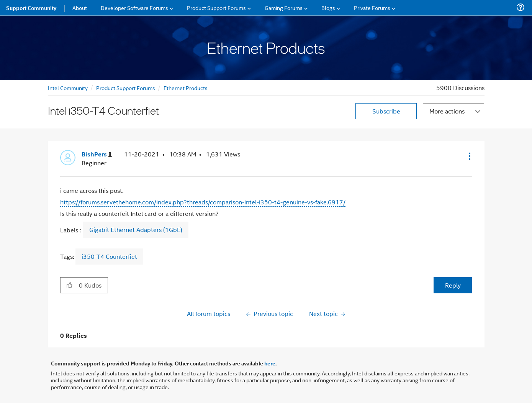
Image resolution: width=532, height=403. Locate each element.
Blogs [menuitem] (328, 7)
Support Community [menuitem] (31, 8)
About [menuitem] (80, 7)
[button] (469, 156)
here (270, 363)
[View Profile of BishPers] (97, 154)
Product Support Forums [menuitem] (216, 7)
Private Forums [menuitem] (372, 7)
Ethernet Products (186, 88)
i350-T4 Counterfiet (109, 256)
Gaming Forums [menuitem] (284, 7)
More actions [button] (447, 111)
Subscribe (386, 111)
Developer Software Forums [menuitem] (134, 7)
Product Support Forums (126, 88)
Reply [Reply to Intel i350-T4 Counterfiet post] (453, 285)
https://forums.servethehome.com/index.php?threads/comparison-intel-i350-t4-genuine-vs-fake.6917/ (203, 202)
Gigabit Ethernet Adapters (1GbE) (136, 230)
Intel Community (68, 88)
